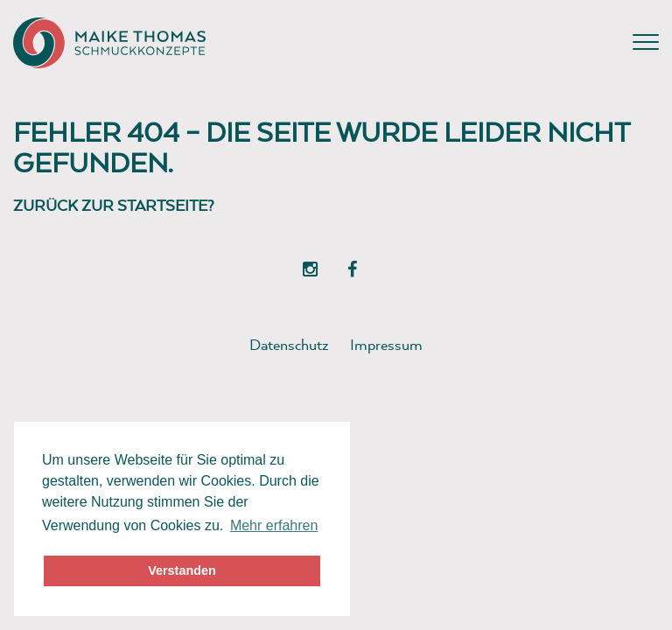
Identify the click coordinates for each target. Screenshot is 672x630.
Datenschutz (289, 344)
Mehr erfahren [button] (274, 525)
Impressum (386, 344)
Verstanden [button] (182, 570)
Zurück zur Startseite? (114, 205)
